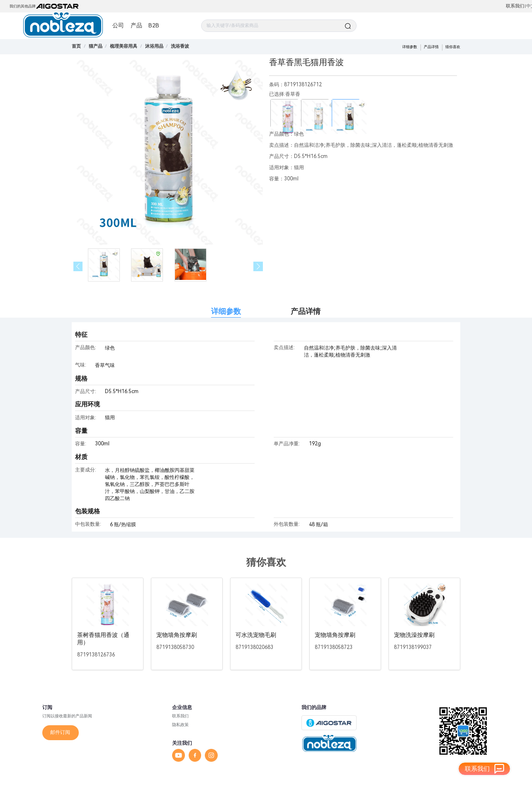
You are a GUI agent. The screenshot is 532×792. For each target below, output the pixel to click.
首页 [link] (76, 46)
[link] (96, 46)
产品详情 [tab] (306, 311)
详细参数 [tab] (226, 311)
